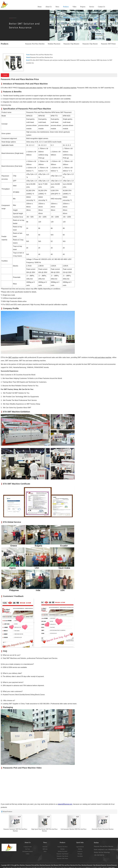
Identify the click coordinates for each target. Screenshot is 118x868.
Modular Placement (54, 44)
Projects (83, 7)
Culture (28, 854)
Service (92, 7)
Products (66, 7)
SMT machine (13, 357)
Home (40, 7)
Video (74, 7)
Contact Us (102, 7)
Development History (28, 851)
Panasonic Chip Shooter (90, 44)
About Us (49, 7)
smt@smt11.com (103, 849)
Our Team (28, 849)
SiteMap (80, 849)
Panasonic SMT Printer (108, 44)
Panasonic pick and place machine (30, 88)
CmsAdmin (80, 856)
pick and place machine (103, 357)
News (57, 7)
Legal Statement (80, 847)
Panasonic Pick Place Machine (35, 44)
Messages (80, 854)
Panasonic (45, 847)
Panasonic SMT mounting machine (64, 88)
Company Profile (28, 847)
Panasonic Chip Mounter (71, 44)
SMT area (45, 849)
